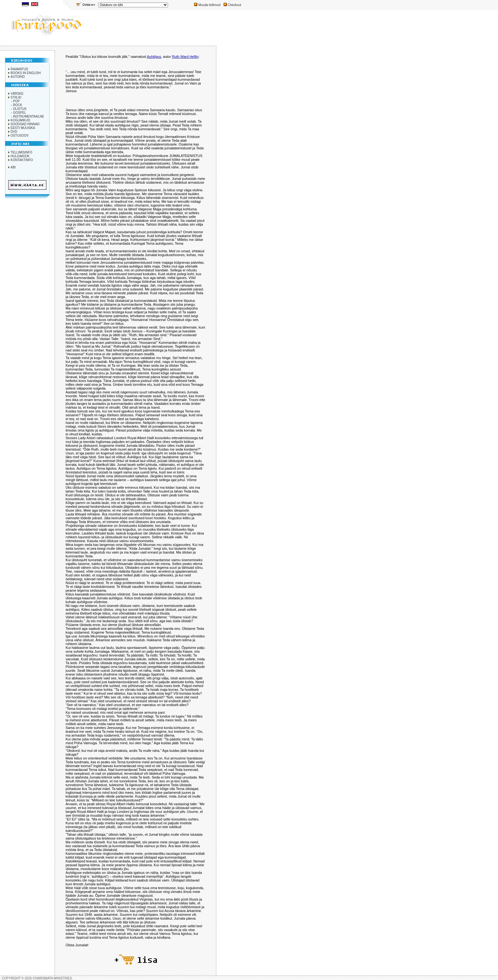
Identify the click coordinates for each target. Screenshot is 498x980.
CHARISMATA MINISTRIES (52, 978)
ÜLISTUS (20, 109)
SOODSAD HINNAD (25, 124)
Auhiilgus (154, 57)
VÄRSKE (17, 94)
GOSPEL (20, 113)
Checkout (234, 5)
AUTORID (18, 77)
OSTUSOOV (20, 136)
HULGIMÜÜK (20, 156)
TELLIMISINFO (21, 152)
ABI (13, 167)
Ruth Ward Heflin (185, 57)
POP (16, 101)
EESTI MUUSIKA (23, 128)
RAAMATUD (19, 69)
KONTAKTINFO (22, 160)
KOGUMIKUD (20, 120)
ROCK (18, 105)
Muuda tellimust (209, 5)
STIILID (16, 97)
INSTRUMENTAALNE (29, 116)
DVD (14, 132)
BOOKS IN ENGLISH (26, 73)
